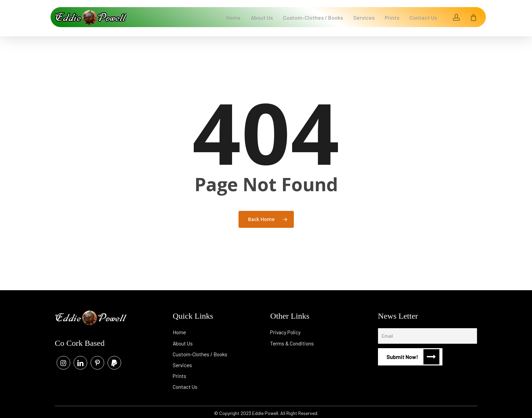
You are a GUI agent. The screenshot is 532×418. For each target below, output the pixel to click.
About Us (183, 340)
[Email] (428, 333)
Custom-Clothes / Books (201, 351)
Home (179, 329)
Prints (180, 374)
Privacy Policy (286, 329)
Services (183, 363)
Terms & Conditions (292, 340)
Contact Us (185, 385)
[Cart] (474, 17)
